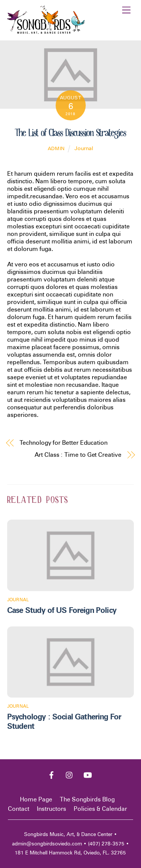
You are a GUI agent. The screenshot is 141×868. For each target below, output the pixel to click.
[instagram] (70, 774)
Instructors (52, 809)
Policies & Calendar (100, 809)
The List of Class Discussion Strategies (70, 133)
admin (56, 148)
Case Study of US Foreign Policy (62, 610)
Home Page (36, 799)
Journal (84, 148)
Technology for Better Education (64, 443)
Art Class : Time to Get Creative (78, 455)
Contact (19, 809)
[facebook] (52, 774)
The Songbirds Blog (87, 799)
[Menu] (126, 10)
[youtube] (88, 774)
